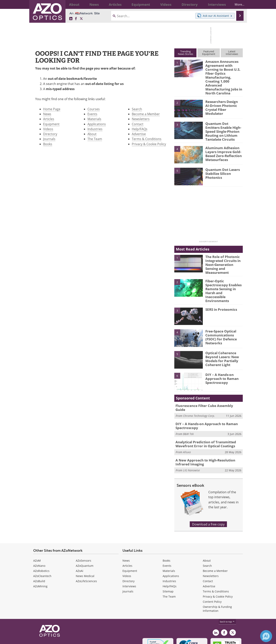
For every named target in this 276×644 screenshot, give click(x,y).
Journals (49, 139)
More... (236, 4)
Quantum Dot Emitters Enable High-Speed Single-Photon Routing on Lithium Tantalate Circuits (222, 120)
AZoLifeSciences (86, 555)
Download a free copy (208, 499)
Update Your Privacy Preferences (63, 639)
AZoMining (40, 560)
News (47, 114)
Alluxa (187, 427)
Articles (49, 119)
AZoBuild (39, 555)
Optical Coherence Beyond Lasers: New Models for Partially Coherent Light (220, 337)
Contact (138, 124)
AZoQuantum (85, 540)
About (92, 134)
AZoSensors (83, 535)
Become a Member (146, 114)
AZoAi (80, 545)
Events (92, 114)
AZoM (37, 535)
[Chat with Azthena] (266, 636)
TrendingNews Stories (185, 53)
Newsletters (141, 119)
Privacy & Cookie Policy (149, 144)
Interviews (129, 560)
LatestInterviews (232, 53)
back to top (227, 596)
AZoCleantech (42, 550)
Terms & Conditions (147, 139)
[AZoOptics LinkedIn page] (71, 19)
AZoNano (39, 540)
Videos (48, 129)
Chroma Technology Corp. (199, 390)
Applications (97, 124)
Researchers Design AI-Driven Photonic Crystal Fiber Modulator (223, 94)
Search (137, 109)
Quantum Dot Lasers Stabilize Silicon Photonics (221, 160)
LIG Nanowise (191, 445)
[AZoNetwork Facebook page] (76, 19)
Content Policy (212, 576)
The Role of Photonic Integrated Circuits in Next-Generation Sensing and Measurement (224, 249)
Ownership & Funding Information (217, 583)
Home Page (52, 109)
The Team (95, 139)
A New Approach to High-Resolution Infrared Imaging (209, 437)
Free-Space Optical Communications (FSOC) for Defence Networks (223, 314)
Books (48, 144)
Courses (94, 109)
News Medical (85, 550)
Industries (95, 129)
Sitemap (168, 565)
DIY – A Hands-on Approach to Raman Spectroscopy (220, 357)
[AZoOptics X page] (81, 19)
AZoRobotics (41, 545)
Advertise (139, 134)
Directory (50, 134)
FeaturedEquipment (209, 53)
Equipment (51, 124)
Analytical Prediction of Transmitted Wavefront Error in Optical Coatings (203, 419)
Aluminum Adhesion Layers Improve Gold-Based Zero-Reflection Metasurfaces (222, 140)
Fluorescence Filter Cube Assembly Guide (206, 384)
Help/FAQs (140, 129)
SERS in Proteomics (219, 288)
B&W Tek (188, 410)
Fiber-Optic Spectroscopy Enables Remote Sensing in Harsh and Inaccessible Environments (224, 273)
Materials (94, 119)
